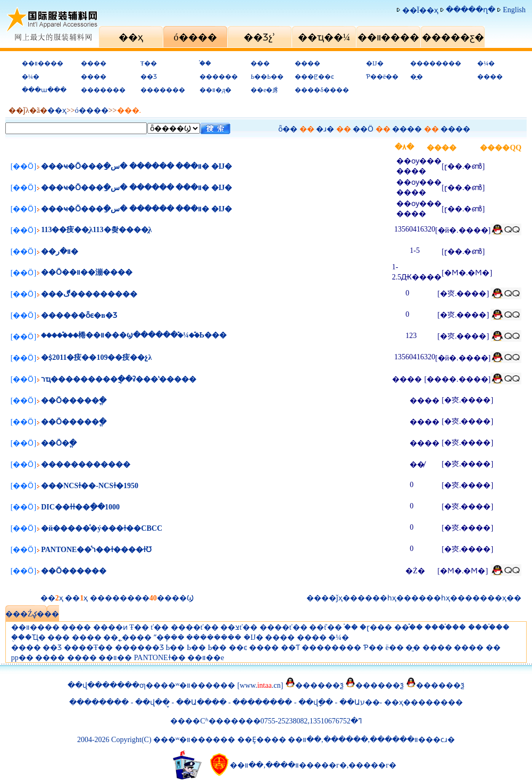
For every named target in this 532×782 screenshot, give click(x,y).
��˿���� (127, 637)
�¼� (486, 63)
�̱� (417, 77)
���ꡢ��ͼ (314, 77)
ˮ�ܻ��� (169, 637)
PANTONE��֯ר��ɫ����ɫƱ (96, 550)
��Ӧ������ (74, 571)
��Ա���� (201, 702)
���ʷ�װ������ (194, 685)
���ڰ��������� (89, 294)
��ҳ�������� (423, 702)
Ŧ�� (149, 63)
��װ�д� (215, 90)
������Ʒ (139, 648)
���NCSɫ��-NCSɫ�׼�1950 (90, 486)
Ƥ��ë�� (382, 77)
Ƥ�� (373, 648)
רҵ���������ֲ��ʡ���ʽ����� (119, 379)
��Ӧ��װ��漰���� (87, 272)
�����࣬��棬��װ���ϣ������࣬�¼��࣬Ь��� (134, 335)
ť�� (160, 627)
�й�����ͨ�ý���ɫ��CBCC (102, 528)
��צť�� (239, 627)
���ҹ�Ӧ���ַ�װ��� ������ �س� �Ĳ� (136, 166)
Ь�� (175, 648)
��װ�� (115, 658)
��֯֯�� (409, 627)
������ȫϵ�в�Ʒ (79, 315)
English (514, 10)
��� (260, 63)
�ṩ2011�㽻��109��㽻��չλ (96, 357)
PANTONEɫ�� (160, 658)
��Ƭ (290, 648)
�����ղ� (471, 10)
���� (94, 63)
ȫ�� (288, 129)
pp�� (22, 658)
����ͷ (110, 627)
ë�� (394, 648)
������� (103, 90)
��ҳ (57, 110)
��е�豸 (265, 90)
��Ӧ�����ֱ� (74, 401)
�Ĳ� (375, 63)
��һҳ (438, 598)
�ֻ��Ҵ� (28, 637)
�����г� (372, 765)
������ (219, 77)
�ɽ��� (376, 627)
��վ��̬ (152, 702)
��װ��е (206, 658)
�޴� (493, 648)
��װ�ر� (60, 252)
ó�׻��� (92, 110)
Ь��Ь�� (267, 77)
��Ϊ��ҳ (421, 10)
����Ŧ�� (89, 648)
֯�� (205, 63)
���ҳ (493, 598)
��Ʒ (149, 77)
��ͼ (238, 648)
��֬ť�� (326, 627)
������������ (86, 464)
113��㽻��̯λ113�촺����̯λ (96, 230)
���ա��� (44, 90)
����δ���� (322, 90)
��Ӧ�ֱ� (59, 443)
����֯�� (445, 627)
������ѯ (319, 685)
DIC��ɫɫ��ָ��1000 (80, 507)
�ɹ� (325, 129)
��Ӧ (363, 129)
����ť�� (195, 627)
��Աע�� (360, 702)
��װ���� (43, 63)
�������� (436, 63)
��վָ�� (317, 702)
